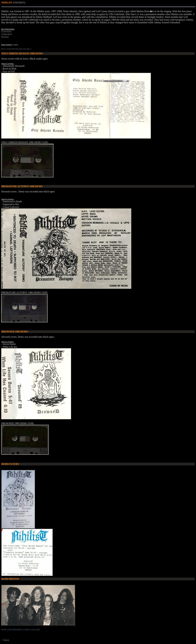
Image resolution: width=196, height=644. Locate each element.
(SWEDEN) (19, 3)
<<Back (5, 640)
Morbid (5, 37)
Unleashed (6, 34)
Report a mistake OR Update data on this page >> (16, 49)
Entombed (6, 31)
